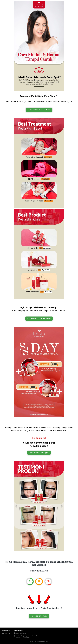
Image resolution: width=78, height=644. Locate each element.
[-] (6, 634)
